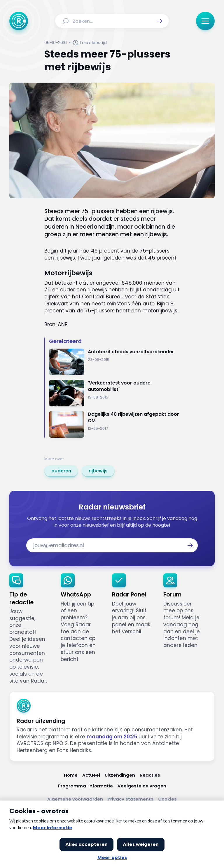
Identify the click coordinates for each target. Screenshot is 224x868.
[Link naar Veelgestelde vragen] (142, 786)
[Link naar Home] (71, 775)
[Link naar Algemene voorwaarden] (75, 799)
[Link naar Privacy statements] (131, 799)
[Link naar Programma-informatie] (85, 786)
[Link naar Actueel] (91, 775)
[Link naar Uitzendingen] (120, 775)
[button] (160, 21)
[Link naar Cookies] (167, 799)
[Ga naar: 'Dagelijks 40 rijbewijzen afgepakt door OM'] (114, 424)
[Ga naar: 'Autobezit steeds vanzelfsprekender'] (114, 362)
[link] (61, 471)
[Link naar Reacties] (150, 775)
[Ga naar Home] (19, 21)
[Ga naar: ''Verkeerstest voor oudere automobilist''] (114, 393)
